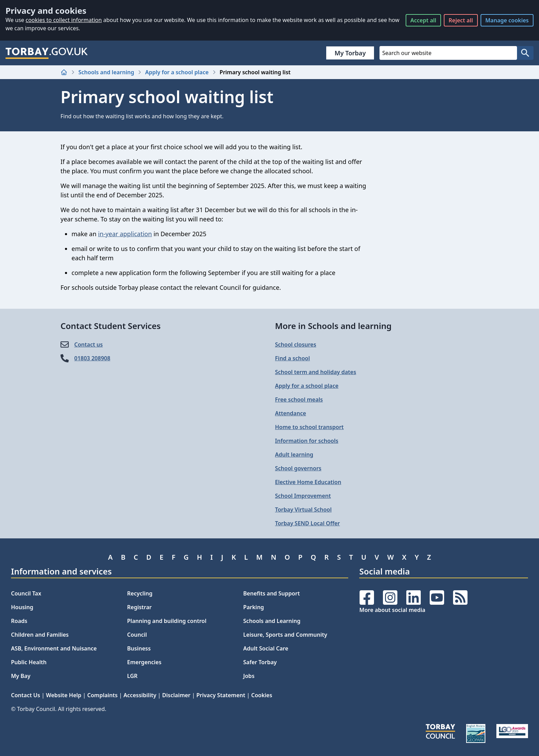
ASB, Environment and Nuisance (54, 648)
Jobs (249, 676)
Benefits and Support (272, 593)
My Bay (21, 676)
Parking (254, 607)
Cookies (262, 695)
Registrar (140, 607)
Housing (22, 607)
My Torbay (350, 53)
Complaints (102, 695)
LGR (132, 676)
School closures (296, 344)
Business (139, 648)
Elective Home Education (308, 482)
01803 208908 (92, 358)
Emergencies (144, 662)
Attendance (290, 413)
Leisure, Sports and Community (285, 635)
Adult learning (294, 454)
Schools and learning (106, 72)
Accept (423, 20)
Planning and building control (167, 621)
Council (137, 635)
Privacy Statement (221, 695)
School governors (298, 468)
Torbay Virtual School (303, 510)
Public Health (29, 662)
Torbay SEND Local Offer (307, 523)
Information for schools (307, 441)
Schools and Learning (272, 621)
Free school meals (299, 399)
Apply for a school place (177, 72)
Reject (461, 20)
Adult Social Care (266, 648)
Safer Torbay (260, 662)
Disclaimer (176, 695)
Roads (19, 621)
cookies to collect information (64, 20)
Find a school (292, 358)
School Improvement (303, 496)
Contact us (89, 344)
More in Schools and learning (333, 326)
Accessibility (140, 695)
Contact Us (26, 695)
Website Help (64, 695)
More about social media (392, 610)
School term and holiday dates (316, 372)
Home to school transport (309, 427)
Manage (507, 20)
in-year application (125, 234)
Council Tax (26, 593)
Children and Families (40, 635)
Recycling (140, 593)
